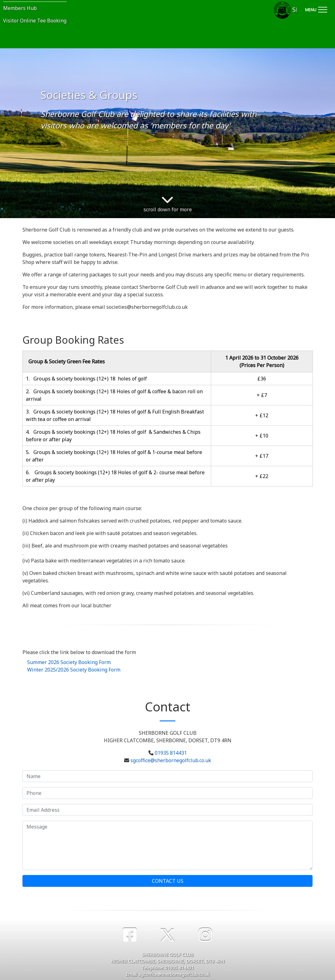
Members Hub (20, 8)
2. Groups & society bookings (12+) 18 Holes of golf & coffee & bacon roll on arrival (114, 395)
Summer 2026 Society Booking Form (69, 662)
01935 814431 (171, 753)
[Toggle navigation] (316, 9)
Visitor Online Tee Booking (35, 21)
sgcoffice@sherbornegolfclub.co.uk (171, 760)
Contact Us (168, 881)
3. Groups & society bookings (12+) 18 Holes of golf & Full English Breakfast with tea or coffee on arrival (115, 415)
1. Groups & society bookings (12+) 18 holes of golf (86, 379)
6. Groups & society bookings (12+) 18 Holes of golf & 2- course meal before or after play (115, 476)
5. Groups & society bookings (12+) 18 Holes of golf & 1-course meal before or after (114, 456)
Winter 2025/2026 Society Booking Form (74, 670)
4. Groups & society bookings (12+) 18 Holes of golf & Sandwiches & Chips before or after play (113, 436)
